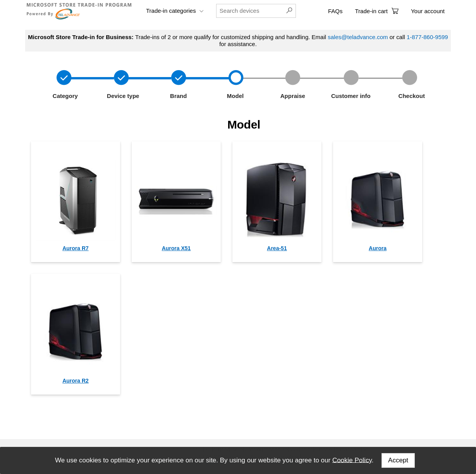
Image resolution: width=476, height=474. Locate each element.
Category (64, 96)
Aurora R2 (76, 381)
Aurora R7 (76, 248)
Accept (398, 460)
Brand (177, 96)
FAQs (335, 11)
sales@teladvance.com (358, 37)
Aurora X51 (176, 248)
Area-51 (277, 248)
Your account (428, 11)
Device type (122, 96)
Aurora (378, 248)
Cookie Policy (352, 460)
